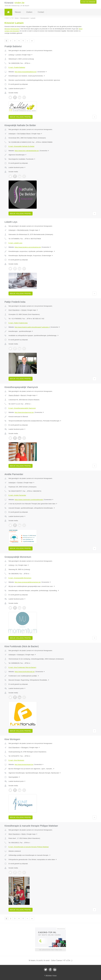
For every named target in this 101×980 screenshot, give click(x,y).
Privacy (55, 975)
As (16, 565)
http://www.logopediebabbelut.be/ (26, 72)
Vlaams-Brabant (14, 395)
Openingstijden (14, 777)
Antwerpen (12, 134)
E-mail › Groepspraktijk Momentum (20, 578)
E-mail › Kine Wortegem (16, 760)
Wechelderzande (23, 230)
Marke (24, 834)
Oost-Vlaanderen (14, 310)
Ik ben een (88, 2)
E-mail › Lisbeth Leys (15, 243)
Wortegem (25, 747)
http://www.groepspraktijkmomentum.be (28, 582)
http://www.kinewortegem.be (24, 764)
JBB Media (49, 975)
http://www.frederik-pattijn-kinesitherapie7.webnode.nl (32, 327)
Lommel (18, 55)
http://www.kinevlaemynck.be (24, 412)
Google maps (27, 55)
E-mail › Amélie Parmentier (17, 495)
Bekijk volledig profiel (21, 117)
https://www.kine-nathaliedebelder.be (27, 151)
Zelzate (24, 310)
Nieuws (18, 12)
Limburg (11, 55)
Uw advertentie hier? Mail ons (50, 950)
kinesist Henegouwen (12, 29)
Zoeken (29, 12)
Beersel (23, 395)
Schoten (20, 483)
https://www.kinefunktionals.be (25, 672)
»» (32, 41)
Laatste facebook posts (17, 89)
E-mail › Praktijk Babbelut (17, 67)
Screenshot (42, 72)
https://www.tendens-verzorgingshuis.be (28, 247)
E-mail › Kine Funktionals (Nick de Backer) (22, 667)
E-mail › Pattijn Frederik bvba (18, 323)
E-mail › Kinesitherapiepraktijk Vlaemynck (22, 408)
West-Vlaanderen (14, 834)
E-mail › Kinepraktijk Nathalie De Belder (21, 146)
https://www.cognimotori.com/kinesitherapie (29, 500)
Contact (41, 12)
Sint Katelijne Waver (24, 134)
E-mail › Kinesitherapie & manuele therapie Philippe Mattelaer (29, 847)
